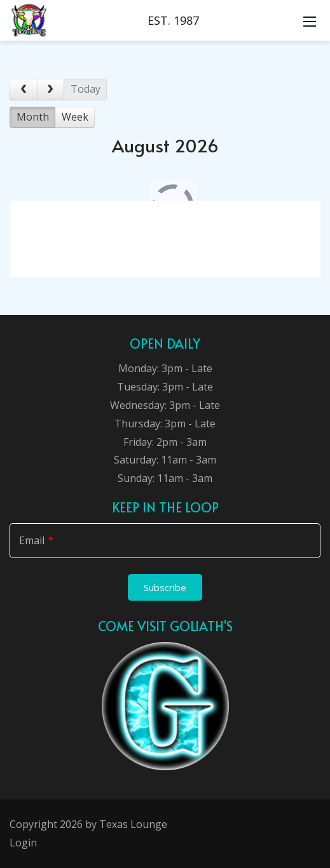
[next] (51, 90)
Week (75, 117)
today (86, 89)
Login (23, 843)
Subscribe (165, 587)
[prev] (24, 90)
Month (33, 117)
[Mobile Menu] (310, 20)
